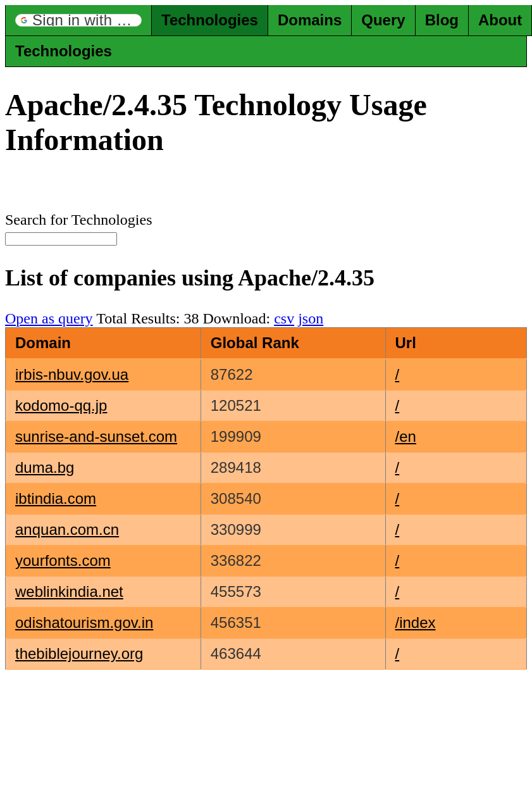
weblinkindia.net (69, 591)
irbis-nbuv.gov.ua (72, 374)
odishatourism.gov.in (84, 622)
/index (416, 622)
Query (383, 20)
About (500, 20)
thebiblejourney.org (79, 654)
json (311, 318)
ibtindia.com (56, 498)
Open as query (49, 318)
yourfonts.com (63, 560)
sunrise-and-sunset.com (96, 436)
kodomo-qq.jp (61, 405)
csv (284, 318)
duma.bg (45, 467)
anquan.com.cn (67, 529)
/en (406, 436)
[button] (78, 20)
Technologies (210, 20)
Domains (310, 20)
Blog (442, 20)
